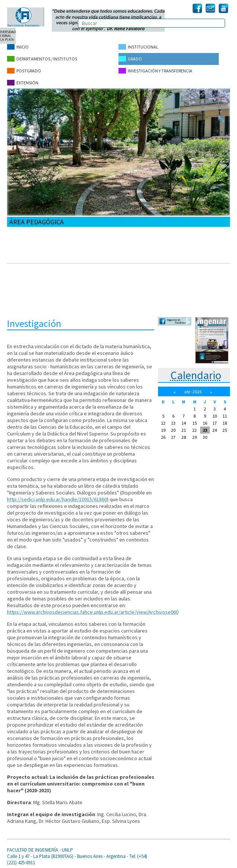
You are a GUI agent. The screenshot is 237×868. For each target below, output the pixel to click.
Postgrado (24, 70)
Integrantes (22, 245)
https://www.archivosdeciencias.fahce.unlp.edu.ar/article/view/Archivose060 (93, 611)
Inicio (18, 47)
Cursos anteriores (29, 310)
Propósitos (22, 235)
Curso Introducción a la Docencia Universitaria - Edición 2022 (76, 269)
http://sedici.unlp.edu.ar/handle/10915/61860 (57, 498)
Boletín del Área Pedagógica (41, 256)
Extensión (23, 82)
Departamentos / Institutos (42, 58)
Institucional (138, 47)
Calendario (196, 374)
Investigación (24, 290)
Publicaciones (25, 300)
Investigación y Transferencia (155, 70)
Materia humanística (31, 279)
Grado (130, 58)
